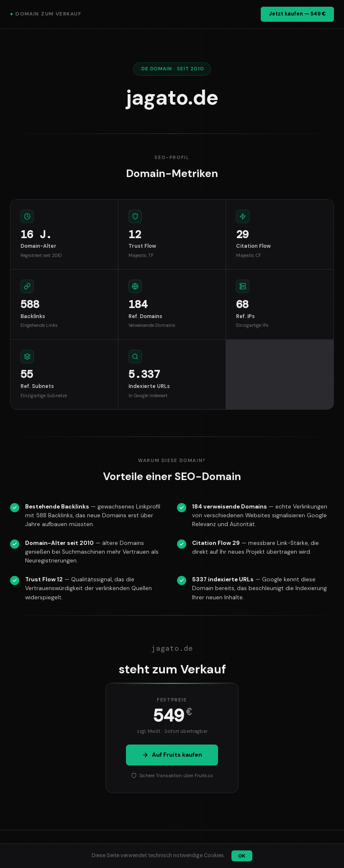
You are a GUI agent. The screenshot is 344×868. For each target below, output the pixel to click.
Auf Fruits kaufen (172, 755)
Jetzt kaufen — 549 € (297, 14)
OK (242, 856)
